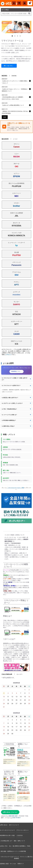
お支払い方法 (4, 846)
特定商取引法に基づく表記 (7, 835)
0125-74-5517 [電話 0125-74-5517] (16, 818)
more (5, 117)
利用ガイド (21, 864)
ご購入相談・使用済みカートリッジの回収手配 (13, 851)
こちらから (10, 761)
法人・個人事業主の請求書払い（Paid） (20, 846)
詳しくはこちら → (9, 66)
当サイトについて (14, 825)
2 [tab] (15, 36)
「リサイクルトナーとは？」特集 (15, 488)
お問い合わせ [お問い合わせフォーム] (4, 825)
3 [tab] (18, 36)
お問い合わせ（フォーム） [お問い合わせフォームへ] (10, 812)
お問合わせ (9, 355)
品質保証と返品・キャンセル (8, 864)
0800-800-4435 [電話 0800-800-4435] (13, 816)
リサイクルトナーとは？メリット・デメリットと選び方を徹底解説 (17, 858)
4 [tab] (21, 36)
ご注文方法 (19, 835)
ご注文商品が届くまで (6, 841)
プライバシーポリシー (23, 830)
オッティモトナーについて (7, 830)
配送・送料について (19, 841)
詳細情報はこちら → (16, 371)
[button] (16, 379)
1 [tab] (13, 36)
